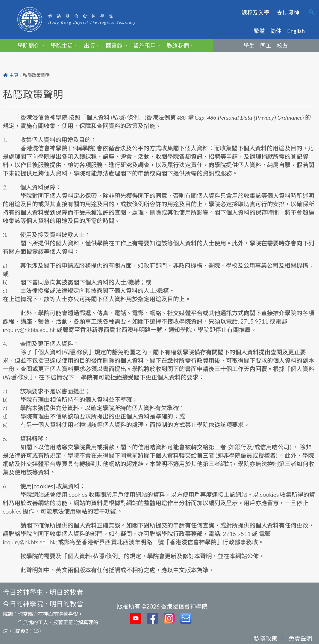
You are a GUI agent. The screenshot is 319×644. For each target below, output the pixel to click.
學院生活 (64, 46)
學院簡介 (31, 46)
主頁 (11, 75)
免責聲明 (300, 638)
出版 (92, 46)
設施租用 (147, 46)
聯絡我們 (180, 46)
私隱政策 (265, 638)
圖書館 (117, 46)
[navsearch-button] (312, 13)
